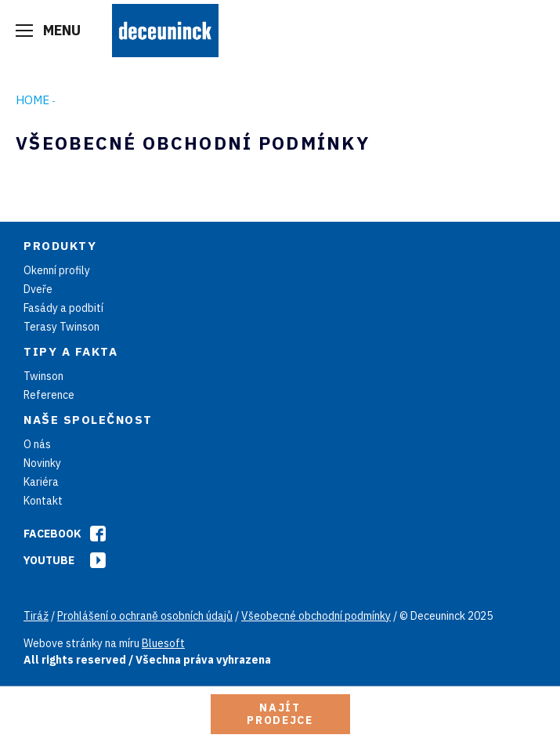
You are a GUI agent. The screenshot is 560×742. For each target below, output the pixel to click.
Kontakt (43, 501)
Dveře (38, 289)
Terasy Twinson (61, 327)
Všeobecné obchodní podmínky (316, 616)
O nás (37, 444)
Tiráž (36, 616)
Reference (49, 395)
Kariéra (41, 482)
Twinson (43, 376)
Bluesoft (163, 643)
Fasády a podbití (63, 308)
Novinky (42, 463)
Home (33, 100)
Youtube (49, 560)
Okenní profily (57, 270)
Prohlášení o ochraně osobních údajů (145, 616)
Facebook (52, 534)
